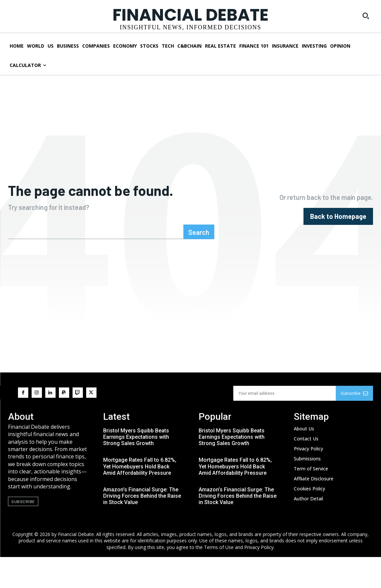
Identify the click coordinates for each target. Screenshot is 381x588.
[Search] (199, 263)
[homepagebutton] (338, 232)
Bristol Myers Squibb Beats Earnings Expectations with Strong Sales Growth (136, 468)
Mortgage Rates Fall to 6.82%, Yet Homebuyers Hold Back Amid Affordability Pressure (140, 497)
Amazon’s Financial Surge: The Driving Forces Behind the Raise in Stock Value (142, 527)
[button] (366, 16)
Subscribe (354, 424)
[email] (285, 424)
